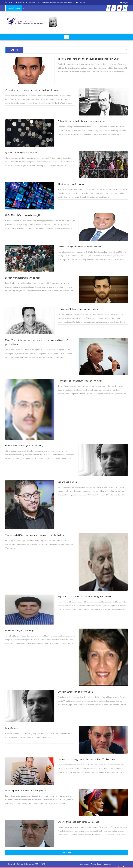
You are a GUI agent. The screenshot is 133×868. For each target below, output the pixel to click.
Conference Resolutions (90, 864)
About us (107, 864)
